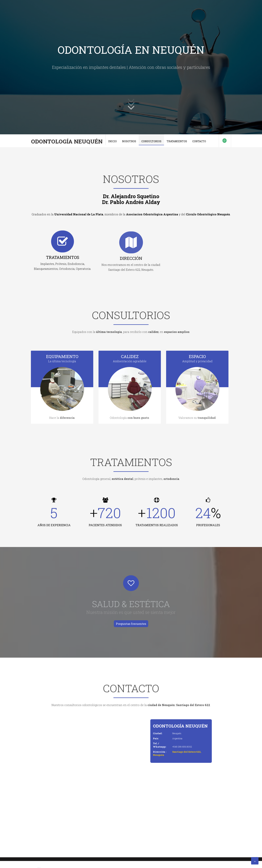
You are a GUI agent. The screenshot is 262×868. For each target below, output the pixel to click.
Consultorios (151, 141)
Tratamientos (177, 141)
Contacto (199, 141)
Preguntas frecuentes (131, 625)
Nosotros (129, 141)
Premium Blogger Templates (39, 868)
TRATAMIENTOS (63, 259)
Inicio (112, 141)
